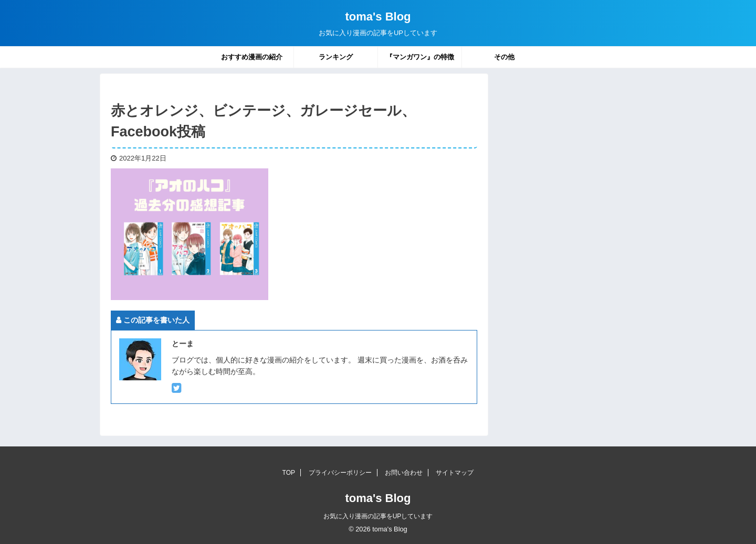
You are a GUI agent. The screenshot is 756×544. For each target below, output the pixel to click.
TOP (289, 473)
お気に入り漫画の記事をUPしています (378, 516)
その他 (504, 57)
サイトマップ (455, 473)
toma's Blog (378, 17)
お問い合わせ (404, 473)
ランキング (336, 57)
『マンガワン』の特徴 (420, 57)
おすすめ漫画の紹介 (252, 57)
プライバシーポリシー (340, 473)
